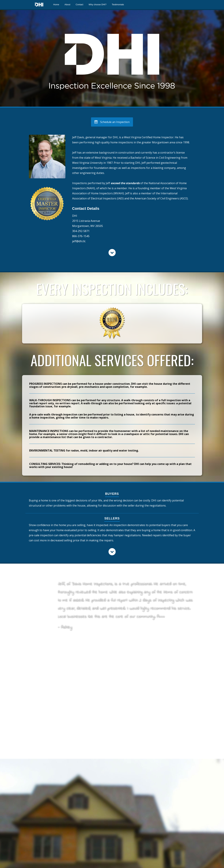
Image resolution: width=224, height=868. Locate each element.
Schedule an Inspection (112, 122)
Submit (67, 815)
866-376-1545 (81, 236)
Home (56, 5)
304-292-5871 (81, 231)
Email (33, 706)
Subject (33, 723)
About (67, 5)
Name (33, 688)
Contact (79, 5)
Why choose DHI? (98, 5)
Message (35, 740)
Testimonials (118, 5)
